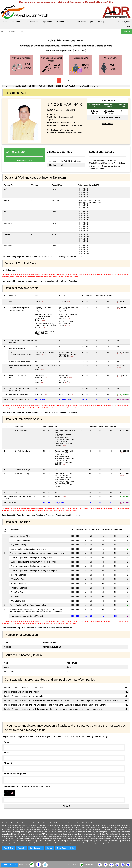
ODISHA (32, 86)
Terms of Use (61, 848)
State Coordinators (36, 848)
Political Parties (63, 22)
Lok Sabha (15, 22)
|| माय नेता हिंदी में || (97, 22)
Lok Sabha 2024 (19, 86)
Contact (50, 848)
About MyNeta (124, 22)
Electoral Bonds (79, 22)
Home (5, 22)
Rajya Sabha (47, 22)
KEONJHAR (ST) (46, 86)
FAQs (72, 848)
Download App (72, 865)
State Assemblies (31, 22)
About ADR (125, 26)
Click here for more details (108, 117)
